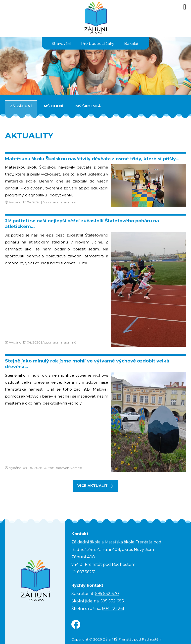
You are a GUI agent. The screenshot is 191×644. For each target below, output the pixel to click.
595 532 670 (107, 594)
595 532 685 (112, 601)
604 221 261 (113, 609)
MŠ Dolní (54, 106)
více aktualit (95, 486)
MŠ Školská (88, 106)
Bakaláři (132, 43)
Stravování (61, 43)
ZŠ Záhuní (21, 106)
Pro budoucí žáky (98, 43)
